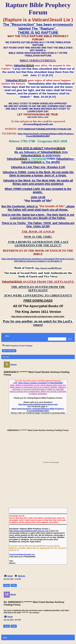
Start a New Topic (9, 351)
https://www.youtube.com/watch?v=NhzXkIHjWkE (40, 383)
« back (5, 637)
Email (10, 576)
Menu (6, 336)
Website (21, 576)
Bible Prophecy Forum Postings (17, 346)
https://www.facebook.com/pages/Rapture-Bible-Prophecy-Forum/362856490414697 (38, 410)
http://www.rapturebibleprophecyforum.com (38, 404)
